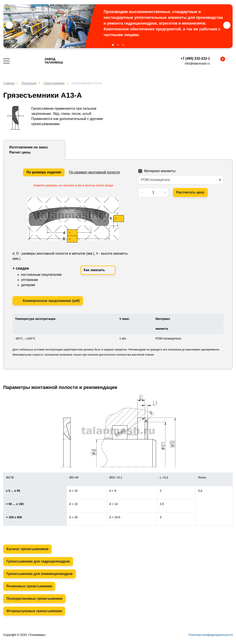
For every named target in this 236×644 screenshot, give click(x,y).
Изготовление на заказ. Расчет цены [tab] (29, 150)
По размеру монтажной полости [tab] (94, 172)
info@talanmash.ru (197, 64)
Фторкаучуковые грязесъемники (34, 611)
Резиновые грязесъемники (29, 586)
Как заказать (98, 270)
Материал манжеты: (160, 171)
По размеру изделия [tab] (44, 172)
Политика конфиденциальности (211, 635)
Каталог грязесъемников (27, 549)
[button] (113, 45)
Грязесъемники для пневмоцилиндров (40, 574)
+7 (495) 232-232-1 (195, 58)
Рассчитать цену (190, 192)
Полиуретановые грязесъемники (34, 599)
